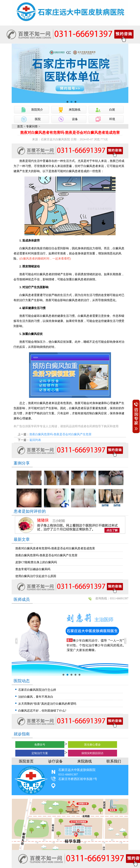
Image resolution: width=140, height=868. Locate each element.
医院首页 (26, 761)
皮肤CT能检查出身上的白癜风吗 (36, 562)
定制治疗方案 (40, 753)
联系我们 (114, 761)
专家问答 (32, 126)
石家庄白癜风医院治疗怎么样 (37, 690)
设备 (75, 119)
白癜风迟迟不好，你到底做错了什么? (42, 711)
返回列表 (35, 440)
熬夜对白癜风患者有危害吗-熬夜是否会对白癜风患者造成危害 (55, 548)
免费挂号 (40, 745)
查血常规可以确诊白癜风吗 (33, 569)
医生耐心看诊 (92, 745)
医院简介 (37, 110)
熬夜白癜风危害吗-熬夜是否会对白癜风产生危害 (60, 434)
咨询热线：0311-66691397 (112, 598)
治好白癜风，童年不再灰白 (36, 697)
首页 (20, 126)
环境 (112, 119)
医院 (38, 119)
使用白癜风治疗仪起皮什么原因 (36, 576)
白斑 (112, 110)
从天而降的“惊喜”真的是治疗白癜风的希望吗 (47, 704)
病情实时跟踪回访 (92, 753)
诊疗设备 (55, 761)
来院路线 (75, 110)
